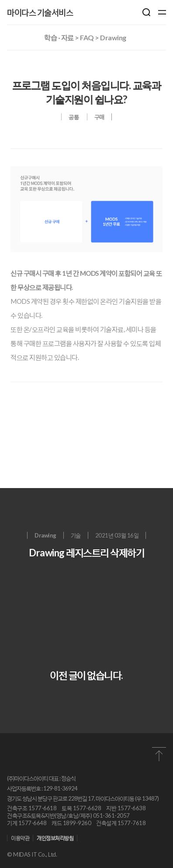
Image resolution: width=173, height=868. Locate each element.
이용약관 (20, 838)
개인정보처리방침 (55, 838)
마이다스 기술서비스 (40, 12)
